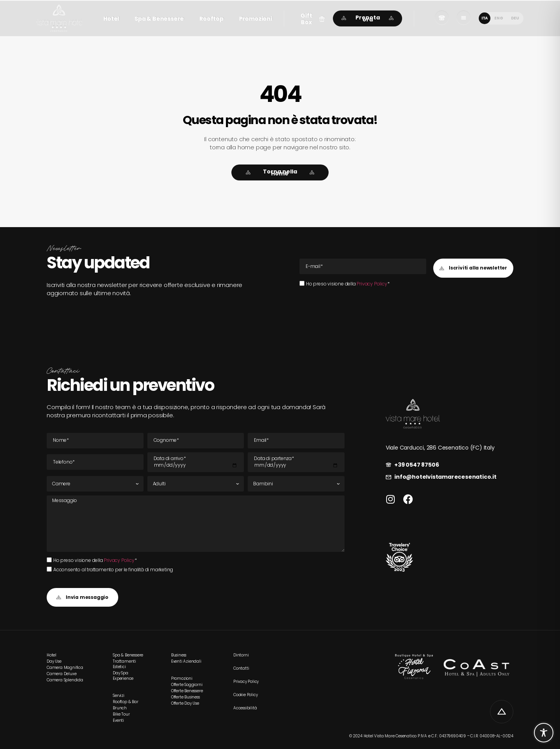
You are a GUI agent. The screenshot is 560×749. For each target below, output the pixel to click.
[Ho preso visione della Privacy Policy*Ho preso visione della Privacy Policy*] (302, 283)
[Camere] (95, 484)
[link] (59, 18)
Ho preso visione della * (348, 284)
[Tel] (95, 462)
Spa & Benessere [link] (159, 19)
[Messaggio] (196, 523)
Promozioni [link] (256, 19)
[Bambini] (296, 484)
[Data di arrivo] (196, 462)
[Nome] (95, 441)
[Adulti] (196, 484)
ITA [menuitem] (485, 18)
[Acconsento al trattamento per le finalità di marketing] (49, 569)
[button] (311, 19)
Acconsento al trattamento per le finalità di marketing (113, 570)
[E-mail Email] (363, 266)
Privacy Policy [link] (372, 284)
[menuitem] (485, 18)
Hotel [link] (111, 19)
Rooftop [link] (212, 19)
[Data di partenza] (296, 462)
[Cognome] (196, 441)
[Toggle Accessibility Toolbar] (544, 733)
